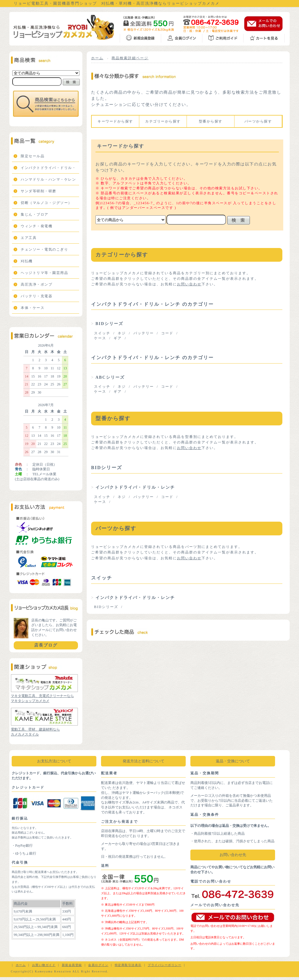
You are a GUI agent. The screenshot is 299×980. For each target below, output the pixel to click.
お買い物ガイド (44, 965)
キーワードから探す (115, 121)
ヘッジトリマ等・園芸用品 (44, 273)
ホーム (97, 58)
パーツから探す (258, 121)
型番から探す (211, 121)
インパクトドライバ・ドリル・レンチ (135, 487)
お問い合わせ (189, 284)
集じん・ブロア (35, 214)
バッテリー (144, 333)
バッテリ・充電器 (36, 296)
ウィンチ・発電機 (36, 226)
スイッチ (102, 333)
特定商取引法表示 (128, 965)
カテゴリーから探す (163, 121)
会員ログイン (98, 965)
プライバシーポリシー (165, 965)
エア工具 (29, 238)
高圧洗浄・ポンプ (36, 284)
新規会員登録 (72, 965)
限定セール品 (33, 156)
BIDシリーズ (109, 324)
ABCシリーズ (110, 377)
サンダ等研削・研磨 (39, 191)
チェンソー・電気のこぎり (44, 249)
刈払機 (27, 261)
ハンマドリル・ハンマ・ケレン (48, 179)
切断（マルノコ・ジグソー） (46, 203)
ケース (100, 338)
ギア (118, 338)
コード (167, 333)
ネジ (122, 333)
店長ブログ (46, 645)
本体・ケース (33, 308)
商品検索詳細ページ (130, 58)
